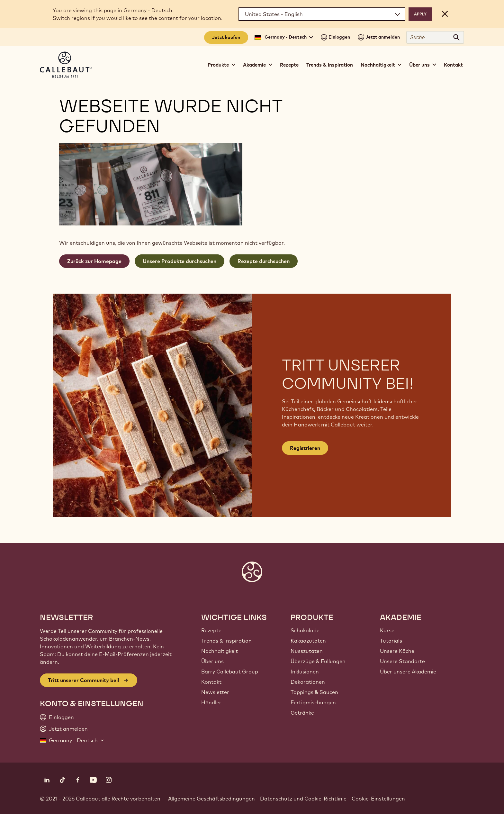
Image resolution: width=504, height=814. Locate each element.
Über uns (212, 661)
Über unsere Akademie (408, 672)
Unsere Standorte (402, 661)
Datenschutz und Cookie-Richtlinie (303, 799)
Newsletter (215, 692)
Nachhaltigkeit (220, 651)
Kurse (387, 630)
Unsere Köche (397, 651)
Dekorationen (308, 682)
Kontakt (453, 65)
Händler (211, 702)
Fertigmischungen (313, 702)
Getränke (302, 713)
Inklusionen (305, 672)
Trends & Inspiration (330, 65)
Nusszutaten (307, 651)
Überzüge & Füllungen (318, 661)
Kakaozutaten (308, 641)
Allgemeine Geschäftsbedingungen (212, 799)
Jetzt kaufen (226, 37)
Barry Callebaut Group (230, 672)
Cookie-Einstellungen (378, 799)
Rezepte (289, 65)
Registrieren (305, 448)
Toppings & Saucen (314, 692)
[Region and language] (322, 14)
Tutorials (391, 641)
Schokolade (305, 630)
